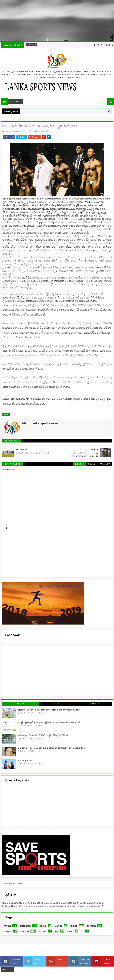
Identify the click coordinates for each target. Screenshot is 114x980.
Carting (58, 926)
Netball (43, 931)
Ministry (25, 931)
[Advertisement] (57, 21)
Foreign (8, 931)
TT (82, 931)
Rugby (70, 931)
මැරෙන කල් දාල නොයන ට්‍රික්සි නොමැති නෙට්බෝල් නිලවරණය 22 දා (52, 748)
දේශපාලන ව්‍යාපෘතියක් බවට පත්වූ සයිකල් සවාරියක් (43, 735)
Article (7, 926)
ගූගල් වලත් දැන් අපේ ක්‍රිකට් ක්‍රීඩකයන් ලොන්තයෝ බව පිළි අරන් (49, 722)
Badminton (25, 926)
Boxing (43, 926)
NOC (56, 931)
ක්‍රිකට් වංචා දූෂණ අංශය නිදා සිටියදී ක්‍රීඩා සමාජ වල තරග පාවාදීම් (49, 710)
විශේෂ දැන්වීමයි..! (27, 761)
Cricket (74, 926)
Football (92, 926)
